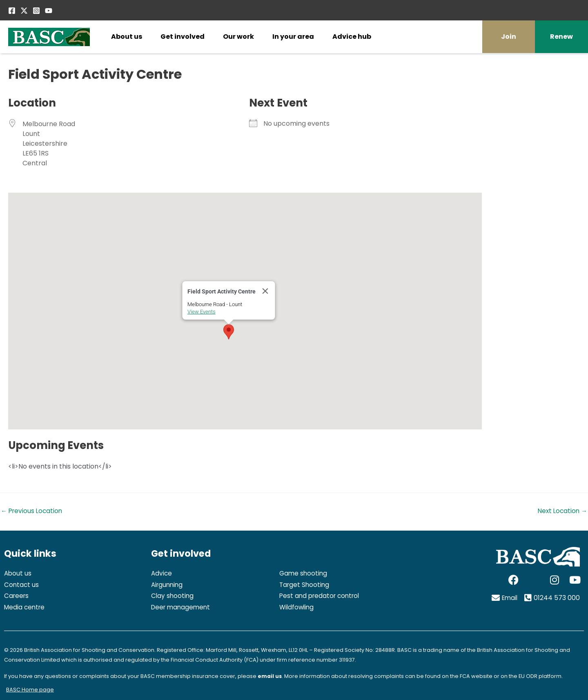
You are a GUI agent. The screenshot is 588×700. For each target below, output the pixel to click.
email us (270, 676)
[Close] (265, 291)
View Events (202, 312)
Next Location (561, 511)
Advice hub (352, 37)
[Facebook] (12, 11)
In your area (293, 37)
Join (509, 37)
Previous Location (33, 511)
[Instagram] (36, 11)
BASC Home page (30, 690)
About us (127, 37)
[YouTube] (49, 11)
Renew (561, 37)
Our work (238, 37)
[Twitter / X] (24, 11)
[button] (229, 332)
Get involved (183, 37)
